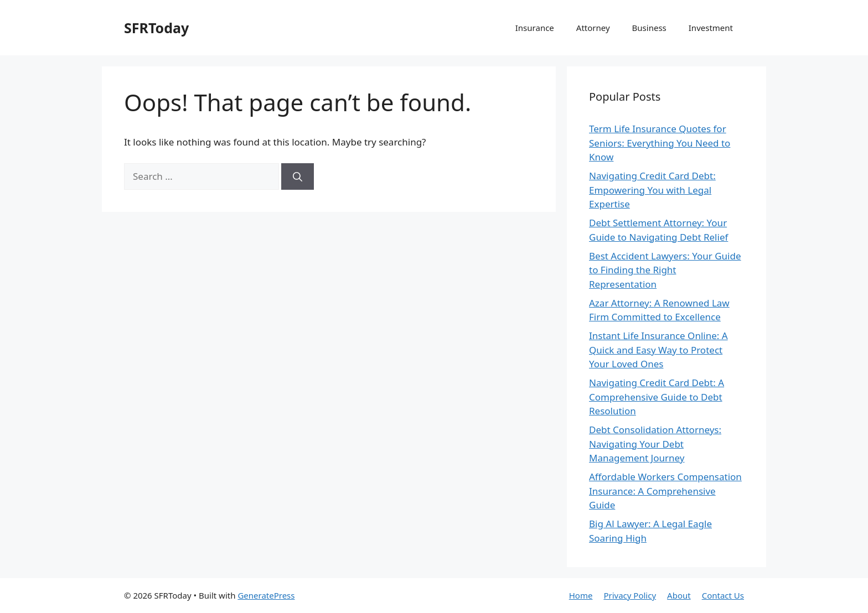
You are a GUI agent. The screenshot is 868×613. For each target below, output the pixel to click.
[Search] (298, 176)
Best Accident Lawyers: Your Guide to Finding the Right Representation (665, 270)
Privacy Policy (630, 595)
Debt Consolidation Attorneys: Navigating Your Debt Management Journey (655, 444)
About (679, 595)
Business (649, 28)
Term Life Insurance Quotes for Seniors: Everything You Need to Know (660, 143)
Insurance (535, 28)
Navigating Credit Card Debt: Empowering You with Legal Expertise (652, 190)
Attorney (593, 28)
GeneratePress (266, 595)
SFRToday (156, 28)
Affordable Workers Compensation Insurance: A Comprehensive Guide (665, 491)
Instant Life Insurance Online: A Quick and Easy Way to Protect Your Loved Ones (658, 350)
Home (581, 595)
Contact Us (723, 595)
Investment (711, 28)
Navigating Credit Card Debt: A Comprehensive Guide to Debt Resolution (657, 397)
